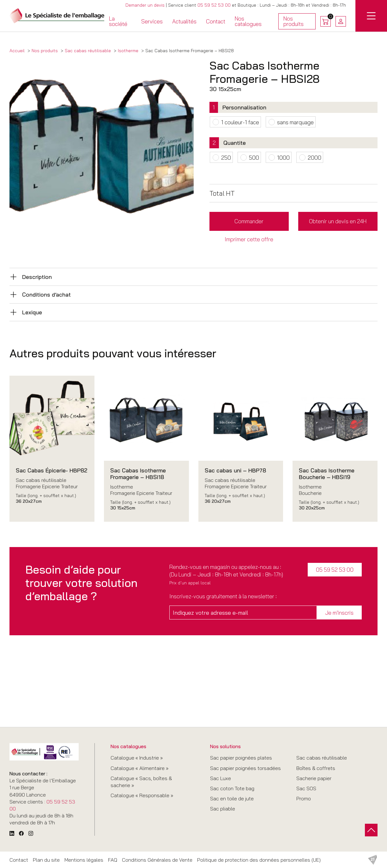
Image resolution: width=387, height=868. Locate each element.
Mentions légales (84, 860)
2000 (314, 157)
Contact (216, 21)
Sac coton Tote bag (232, 788)
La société (118, 21)
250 (226, 157)
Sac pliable (223, 809)
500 (254, 157)
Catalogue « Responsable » (142, 795)
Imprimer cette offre (249, 239)
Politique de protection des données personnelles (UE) (259, 860)
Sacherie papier (314, 778)
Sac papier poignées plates (241, 758)
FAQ (113, 860)
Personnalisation (244, 107)
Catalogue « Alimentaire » (139, 768)
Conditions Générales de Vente (157, 860)
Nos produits (297, 22)
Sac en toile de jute (232, 798)
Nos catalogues (248, 21)
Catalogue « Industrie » (137, 758)
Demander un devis (145, 5)
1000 (283, 157)
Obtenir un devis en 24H (338, 221)
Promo (304, 798)
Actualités (184, 21)
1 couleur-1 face (240, 122)
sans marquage (295, 122)
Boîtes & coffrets (316, 768)
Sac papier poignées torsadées (245, 768)
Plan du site (46, 860)
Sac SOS (306, 788)
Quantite (235, 143)
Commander (249, 221)
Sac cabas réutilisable (322, 758)
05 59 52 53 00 (214, 5)
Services (152, 21)
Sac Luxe (221, 778)
